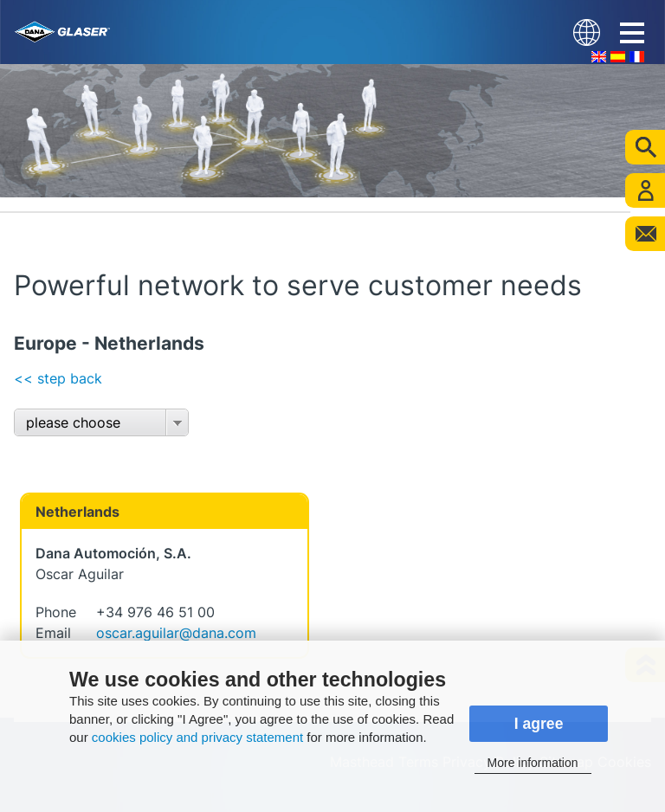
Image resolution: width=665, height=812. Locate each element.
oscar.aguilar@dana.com (176, 633)
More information (533, 763)
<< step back (58, 378)
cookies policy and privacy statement (197, 737)
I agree (539, 724)
